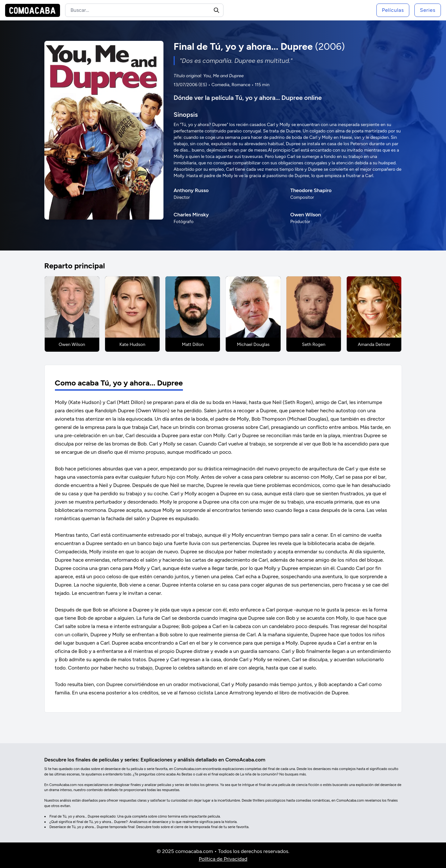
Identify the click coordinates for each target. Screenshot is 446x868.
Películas (393, 10)
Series (428, 10)
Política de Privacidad (223, 859)
